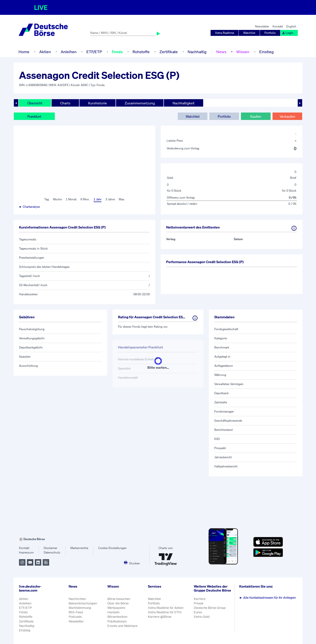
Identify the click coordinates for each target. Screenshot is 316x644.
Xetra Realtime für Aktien (166, 608)
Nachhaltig (197, 52)
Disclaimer (50, 548)
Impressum (26, 552)
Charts (65, 103)
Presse (199, 603)
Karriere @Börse (160, 617)
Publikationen (117, 621)
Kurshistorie (98, 103)
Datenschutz (52, 552)
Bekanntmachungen (83, 603)
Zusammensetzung (140, 103)
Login (288, 33)
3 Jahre (110, 199)
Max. (122, 199)
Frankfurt (34, 116)
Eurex (198, 612)
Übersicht (35, 103)
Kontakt (278, 26)
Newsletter (262, 26)
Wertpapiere (116, 608)
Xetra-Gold (202, 617)
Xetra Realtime (225, 33)
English (291, 26)
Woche (57, 199)
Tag (47, 199)
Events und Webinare (122, 626)
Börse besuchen (119, 599)
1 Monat (71, 199)
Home (24, 52)
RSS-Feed (76, 612)
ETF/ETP (94, 52)
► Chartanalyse (29, 207)
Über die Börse (118, 603)
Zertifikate (169, 52)
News (221, 52)
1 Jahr (98, 199)
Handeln (113, 612)
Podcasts (75, 617)
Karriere (200, 599)
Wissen (243, 52)
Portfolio (270, 33)
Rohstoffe (141, 52)
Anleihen (69, 52)
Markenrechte (79, 548)
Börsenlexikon (117, 617)
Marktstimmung (80, 608)
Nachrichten (77, 599)
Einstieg (266, 52)
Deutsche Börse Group (210, 608)
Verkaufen (287, 116)
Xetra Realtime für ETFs (165, 612)
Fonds (117, 52)
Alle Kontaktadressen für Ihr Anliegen (267, 598)
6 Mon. (85, 199)
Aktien (45, 52)
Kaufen (256, 116)
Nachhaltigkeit (184, 103)
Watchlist (249, 33)
